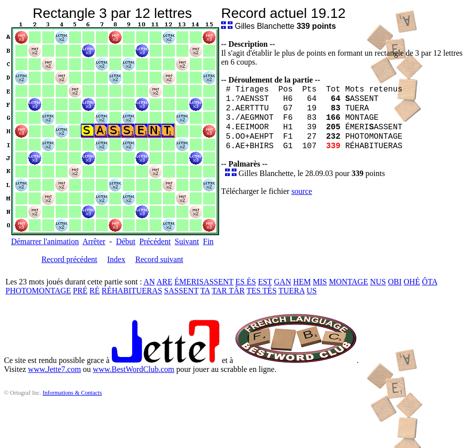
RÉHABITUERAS (132, 291)
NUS (378, 282)
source (302, 191)
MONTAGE (349, 282)
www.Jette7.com (54, 369)
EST (265, 282)
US (312, 291)
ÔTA (430, 282)
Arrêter (94, 241)
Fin (208, 241)
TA (205, 291)
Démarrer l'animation (45, 241)
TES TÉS (262, 291)
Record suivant (159, 259)
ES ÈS (246, 282)
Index (116, 259)
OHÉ (412, 282)
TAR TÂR (228, 291)
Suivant (187, 241)
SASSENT (181, 291)
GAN (282, 282)
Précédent (155, 241)
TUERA (292, 291)
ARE (164, 282)
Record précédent (69, 259)
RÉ (94, 291)
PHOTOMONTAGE (38, 291)
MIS (320, 282)
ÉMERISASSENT (204, 282)
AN (149, 282)
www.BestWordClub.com (134, 369)
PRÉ (80, 291)
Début (125, 241)
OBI (395, 282)
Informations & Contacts (72, 393)
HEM (302, 282)
